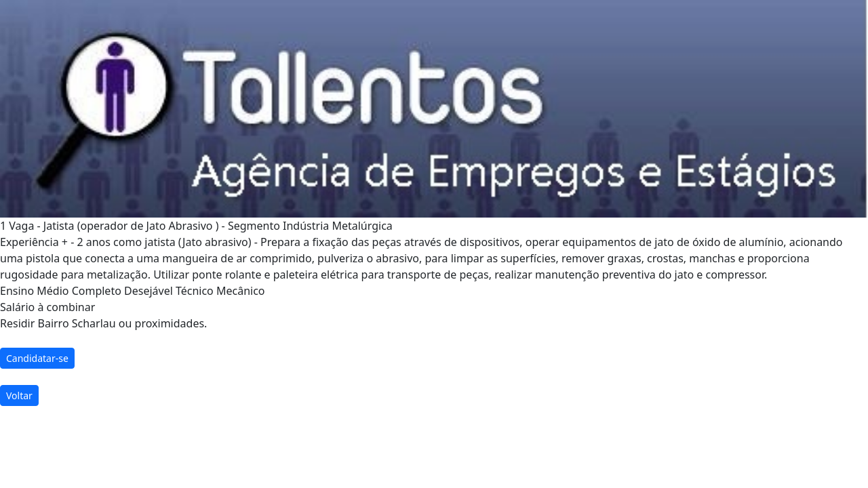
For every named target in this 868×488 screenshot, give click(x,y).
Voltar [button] (19, 395)
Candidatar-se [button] (37, 358)
